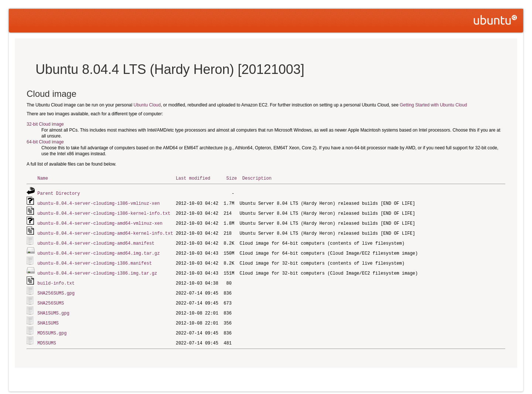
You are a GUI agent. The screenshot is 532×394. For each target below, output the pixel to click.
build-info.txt (56, 279)
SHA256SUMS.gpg (56, 289)
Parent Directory (59, 193)
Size (231, 178)
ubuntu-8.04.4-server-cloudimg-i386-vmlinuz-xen (98, 202)
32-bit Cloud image (45, 124)
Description (257, 178)
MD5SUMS (47, 337)
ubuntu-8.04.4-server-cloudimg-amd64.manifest (96, 241)
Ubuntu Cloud (147, 105)
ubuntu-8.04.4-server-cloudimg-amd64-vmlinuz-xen (100, 222)
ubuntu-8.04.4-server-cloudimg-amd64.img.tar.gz (98, 250)
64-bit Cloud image (45, 142)
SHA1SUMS (48, 318)
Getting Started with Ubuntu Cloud (433, 105)
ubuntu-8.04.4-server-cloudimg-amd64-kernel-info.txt (105, 231)
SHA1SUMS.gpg (53, 308)
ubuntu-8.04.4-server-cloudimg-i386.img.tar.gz (97, 270)
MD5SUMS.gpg (52, 327)
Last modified (193, 178)
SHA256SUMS (51, 298)
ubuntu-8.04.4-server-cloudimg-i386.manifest (95, 260)
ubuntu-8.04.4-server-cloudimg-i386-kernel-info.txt (104, 212)
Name (43, 178)
